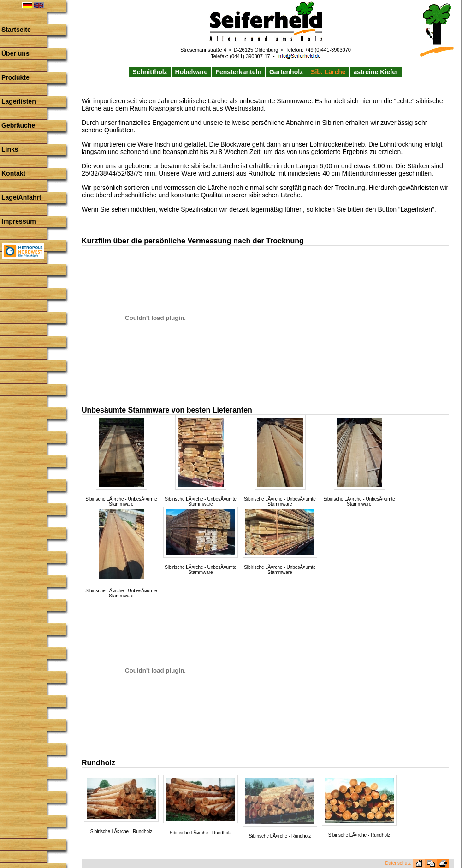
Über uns (15, 53)
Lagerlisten (19, 101)
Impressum (19, 221)
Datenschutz (398, 863)
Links (10, 149)
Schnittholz (150, 72)
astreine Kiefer (376, 72)
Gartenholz (286, 72)
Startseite (16, 30)
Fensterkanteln (238, 72)
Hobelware (192, 72)
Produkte (15, 77)
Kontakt (13, 173)
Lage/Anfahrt (21, 197)
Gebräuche (18, 125)
